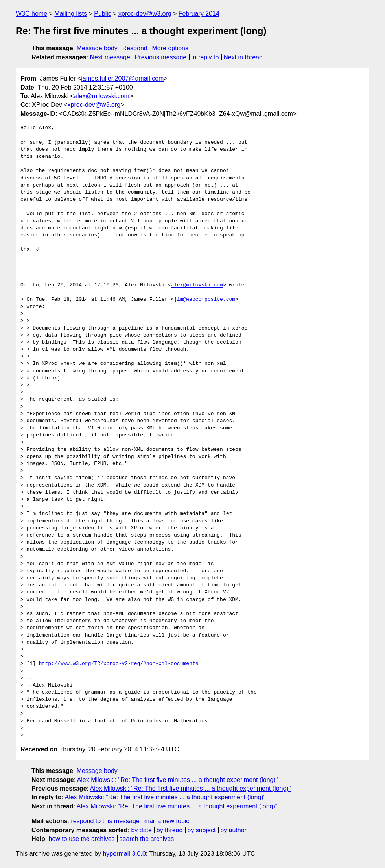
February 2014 (199, 14)
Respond (135, 48)
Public (103, 14)
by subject (201, 830)
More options (170, 48)
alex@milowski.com (102, 96)
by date (141, 830)
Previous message (161, 57)
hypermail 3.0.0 (124, 854)
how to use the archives (82, 839)
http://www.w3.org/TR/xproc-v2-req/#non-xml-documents (119, 664)
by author (233, 830)
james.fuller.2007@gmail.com (122, 78)
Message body (97, 48)
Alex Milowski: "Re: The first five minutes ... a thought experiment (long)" (178, 780)
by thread (170, 830)
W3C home (31, 14)
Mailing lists (71, 14)
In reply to (205, 57)
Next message (110, 57)
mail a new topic (167, 821)
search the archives (147, 839)
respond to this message (105, 821)
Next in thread (243, 57)
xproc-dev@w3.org (145, 14)
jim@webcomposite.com (204, 300)
